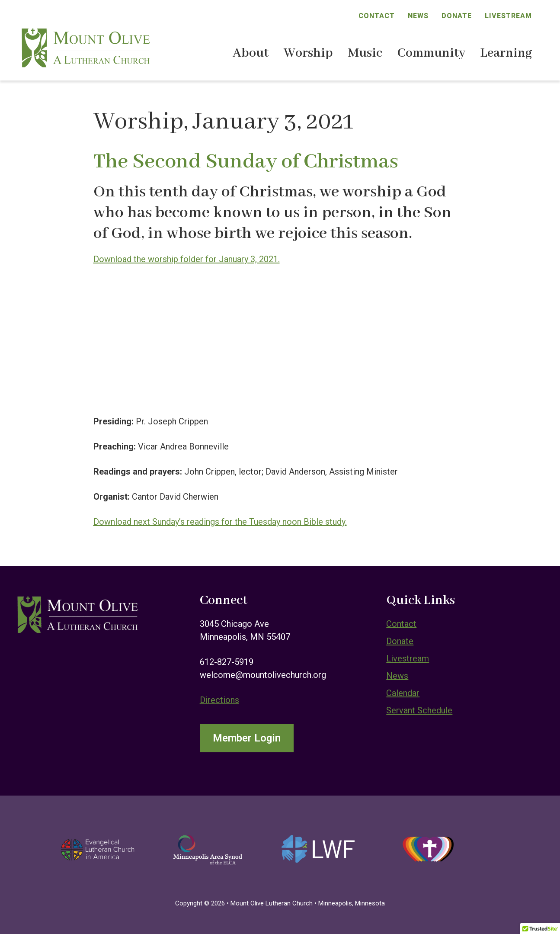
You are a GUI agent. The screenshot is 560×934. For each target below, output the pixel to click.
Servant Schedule (419, 710)
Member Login (247, 738)
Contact (377, 16)
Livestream (508, 16)
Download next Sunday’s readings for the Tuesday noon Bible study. (220, 522)
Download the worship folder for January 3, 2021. (187, 259)
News (418, 16)
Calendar (403, 693)
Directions (219, 700)
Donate (457, 16)
